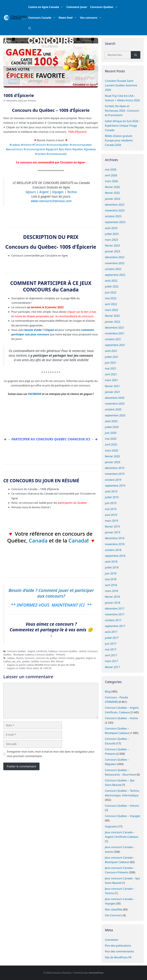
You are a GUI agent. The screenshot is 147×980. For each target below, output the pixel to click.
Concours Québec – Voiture (122, 806)
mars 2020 (111, 450)
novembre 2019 (115, 474)
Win (53, 661)
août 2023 (111, 228)
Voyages (58, 192)
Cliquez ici (51, 330)
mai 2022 (111, 298)
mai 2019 (111, 509)
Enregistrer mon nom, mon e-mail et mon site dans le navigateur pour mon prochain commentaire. (51, 754)
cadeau (11, 658)
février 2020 (112, 456)
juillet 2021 (112, 357)
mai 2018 (111, 579)
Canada (39, 540)
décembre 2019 (114, 468)
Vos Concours (113, 915)
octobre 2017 (113, 620)
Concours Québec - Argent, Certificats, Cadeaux (32, 651)
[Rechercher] (136, 55)
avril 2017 (111, 655)
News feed (69, 18)
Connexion (111, 940)
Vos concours (91, 18)
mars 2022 (111, 310)
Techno (72, 192)
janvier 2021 (112, 392)
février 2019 (112, 527)
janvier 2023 (112, 251)
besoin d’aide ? (34, 330)
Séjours (31, 192)
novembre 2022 (115, 263)
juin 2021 (111, 363)
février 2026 (112, 187)
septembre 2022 (115, 275)
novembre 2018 (115, 544)
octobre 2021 (113, 339)
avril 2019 (111, 515)
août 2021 (111, 351)
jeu (14, 661)
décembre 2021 (114, 328)
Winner (60, 661)
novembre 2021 (115, 333)
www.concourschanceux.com (51, 201)
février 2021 (112, 386)
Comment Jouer (77, 7)
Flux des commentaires (119, 951)
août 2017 (111, 632)
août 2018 (111, 562)
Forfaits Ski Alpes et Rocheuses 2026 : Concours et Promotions (122, 111)
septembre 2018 (115, 556)
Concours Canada (43, 18)
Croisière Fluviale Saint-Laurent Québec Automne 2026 (121, 85)
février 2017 (112, 667)
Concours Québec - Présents (50, 655)
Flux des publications (118, 946)
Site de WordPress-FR (118, 957)
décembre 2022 (114, 257)
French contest (66, 658)
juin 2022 (111, 292)
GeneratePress (96, 973)
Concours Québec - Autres (72, 651)
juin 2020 (111, 433)
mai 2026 (111, 170)
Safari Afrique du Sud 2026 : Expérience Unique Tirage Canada (122, 126)
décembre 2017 (114, 609)
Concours (30, 658)
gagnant (80, 658)
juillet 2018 (112, 567)
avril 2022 (111, 304)
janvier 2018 (112, 603)
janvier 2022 (112, 322)
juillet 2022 (112, 286)
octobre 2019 (113, 480)
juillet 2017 (112, 638)
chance (20, 658)
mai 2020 (111, 439)
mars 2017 (111, 661)
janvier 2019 (112, 532)
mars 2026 (111, 181)
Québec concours (40, 661)
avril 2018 (111, 585)
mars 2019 (111, 521)
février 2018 (112, 597)
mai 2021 (111, 368)
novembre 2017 (115, 614)
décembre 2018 (114, 538)
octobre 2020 (113, 409)
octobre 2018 (113, 550)
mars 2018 (111, 591)
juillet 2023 (112, 234)
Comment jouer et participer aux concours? (65, 593)
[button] (30, 28)
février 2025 (112, 193)
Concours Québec (105, 7)
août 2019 (111, 491)
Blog (108, 692)
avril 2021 (111, 374)
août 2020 (111, 421)
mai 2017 (111, 649)
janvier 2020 (112, 462)
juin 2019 (111, 503)
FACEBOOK (35, 394)
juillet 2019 (112, 497)
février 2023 (112, 246)
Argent (44, 192)
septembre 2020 (115, 415)
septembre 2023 (115, 222)
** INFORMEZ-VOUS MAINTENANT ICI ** (51, 605)
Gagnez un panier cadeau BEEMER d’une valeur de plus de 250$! (41, 665)
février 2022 (112, 316)
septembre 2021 (115, 345)
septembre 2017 (115, 626)
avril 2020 (111, 445)
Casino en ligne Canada (47, 7)
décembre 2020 (114, 398)
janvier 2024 (112, 199)
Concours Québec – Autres (121, 718)
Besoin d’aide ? (23, 590)
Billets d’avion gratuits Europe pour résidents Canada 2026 (119, 140)
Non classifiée (113, 909)
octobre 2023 (113, 216)
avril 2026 (111, 175)
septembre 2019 (115, 486)
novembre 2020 (115, 404)
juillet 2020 (112, 427)
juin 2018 (111, 573)
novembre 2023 (115, 210)
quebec (26, 661)
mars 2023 (111, 240)
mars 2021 (111, 380)
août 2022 (111, 281)
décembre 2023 (114, 205)
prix (19, 661)
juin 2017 (111, 644)
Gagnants (111, 826)
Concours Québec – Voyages (122, 816)
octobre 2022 (113, 269)
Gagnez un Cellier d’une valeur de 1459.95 (29, 668)
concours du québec (47, 658)
